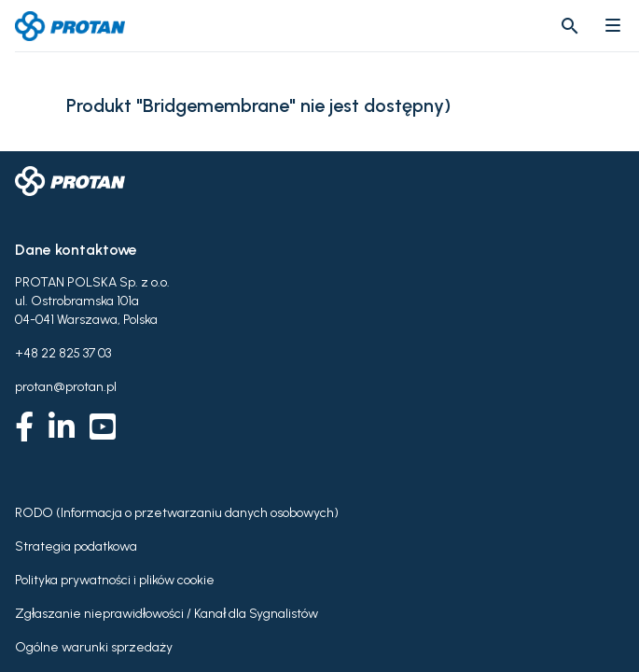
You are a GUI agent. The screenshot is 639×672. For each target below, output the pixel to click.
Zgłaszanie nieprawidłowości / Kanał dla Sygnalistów (167, 614)
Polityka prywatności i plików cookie (115, 580)
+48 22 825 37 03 (63, 353)
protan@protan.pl (66, 387)
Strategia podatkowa (76, 546)
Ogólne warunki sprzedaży (94, 647)
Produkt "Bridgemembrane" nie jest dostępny (255, 106)
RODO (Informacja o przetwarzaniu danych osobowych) (177, 513)
